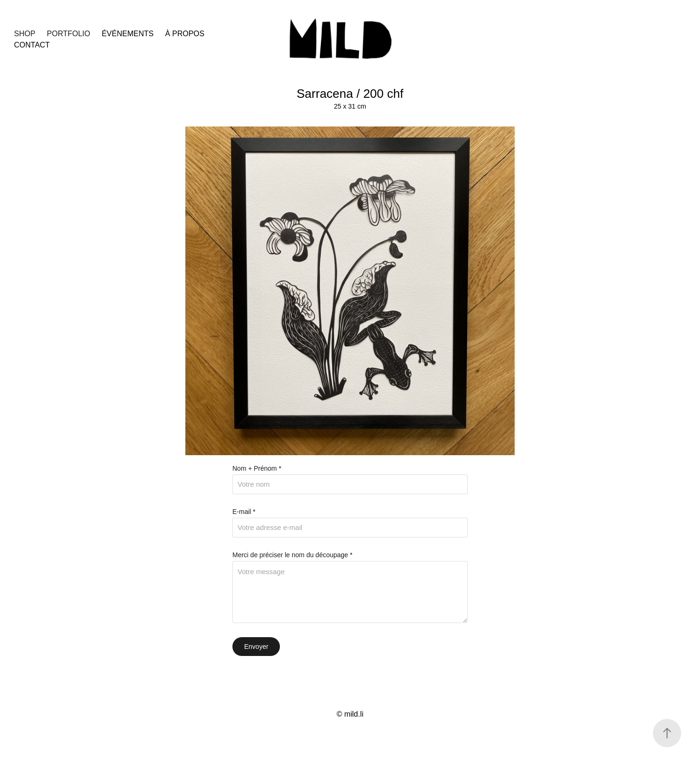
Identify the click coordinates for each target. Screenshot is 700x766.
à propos (185, 34)
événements (127, 34)
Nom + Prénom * (257, 468)
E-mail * (244, 512)
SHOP (25, 34)
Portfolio (69, 34)
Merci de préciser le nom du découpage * (292, 555)
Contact (32, 45)
